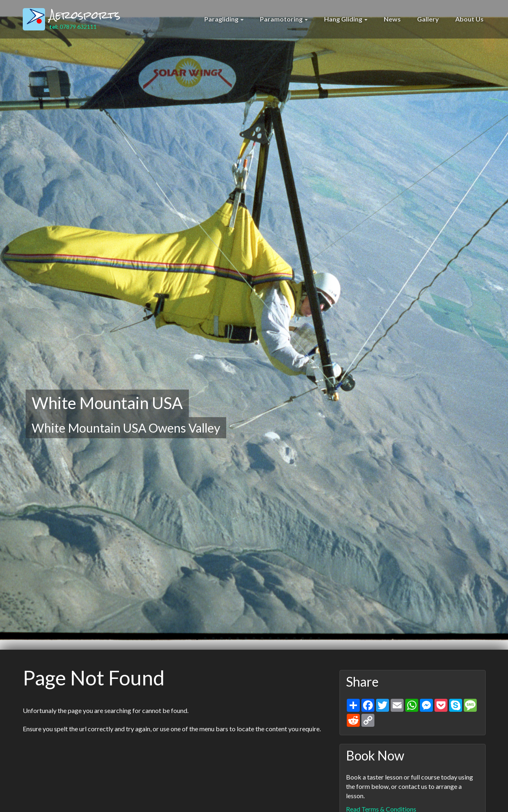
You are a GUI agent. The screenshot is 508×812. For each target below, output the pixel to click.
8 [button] (250, 641)
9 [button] (258, 641)
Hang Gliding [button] (346, 19)
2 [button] (201, 641)
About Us (469, 19)
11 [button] (275, 641)
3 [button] (210, 641)
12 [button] (283, 641)
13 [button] (291, 641)
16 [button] (315, 641)
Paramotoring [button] (284, 19)
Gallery (428, 19)
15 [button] (307, 641)
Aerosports (85, 15)
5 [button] (226, 641)
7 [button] (242, 641)
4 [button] (218, 641)
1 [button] (193, 641)
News (392, 19)
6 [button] (234, 641)
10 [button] (266, 641)
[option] (254, 325)
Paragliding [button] (224, 19)
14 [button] (299, 641)
